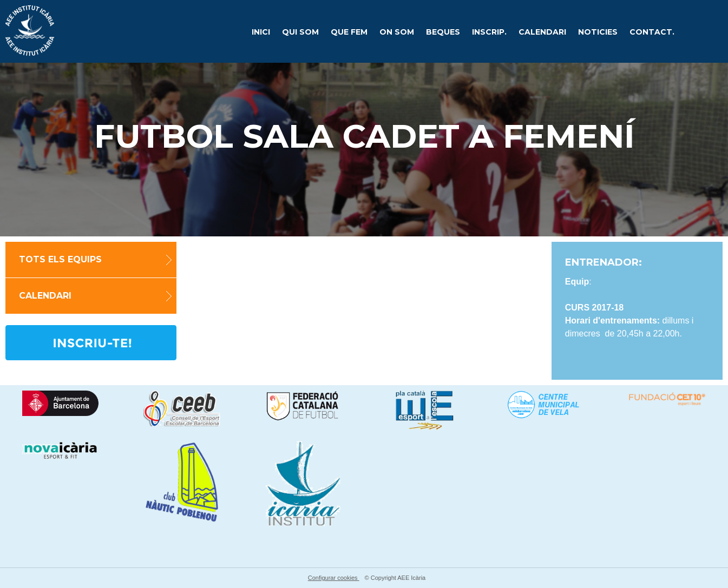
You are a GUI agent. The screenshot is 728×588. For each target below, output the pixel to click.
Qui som (300, 32)
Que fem (349, 32)
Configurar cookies (334, 578)
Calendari (45, 296)
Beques (443, 32)
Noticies (598, 32)
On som (397, 32)
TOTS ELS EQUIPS (60, 260)
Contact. (652, 32)
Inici (261, 32)
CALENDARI (542, 32)
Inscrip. (489, 32)
